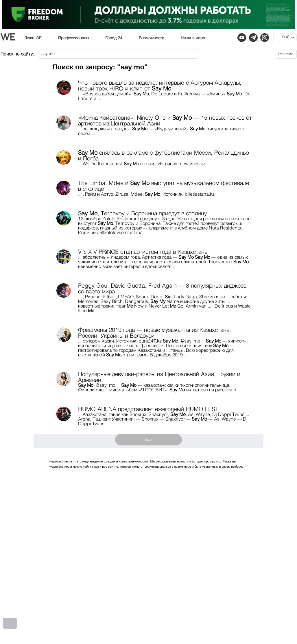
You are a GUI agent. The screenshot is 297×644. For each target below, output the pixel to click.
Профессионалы (73, 38)
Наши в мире (193, 38)
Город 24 (114, 38)
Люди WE (33, 38)
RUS (286, 37)
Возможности (152, 38)
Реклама (286, 54)
